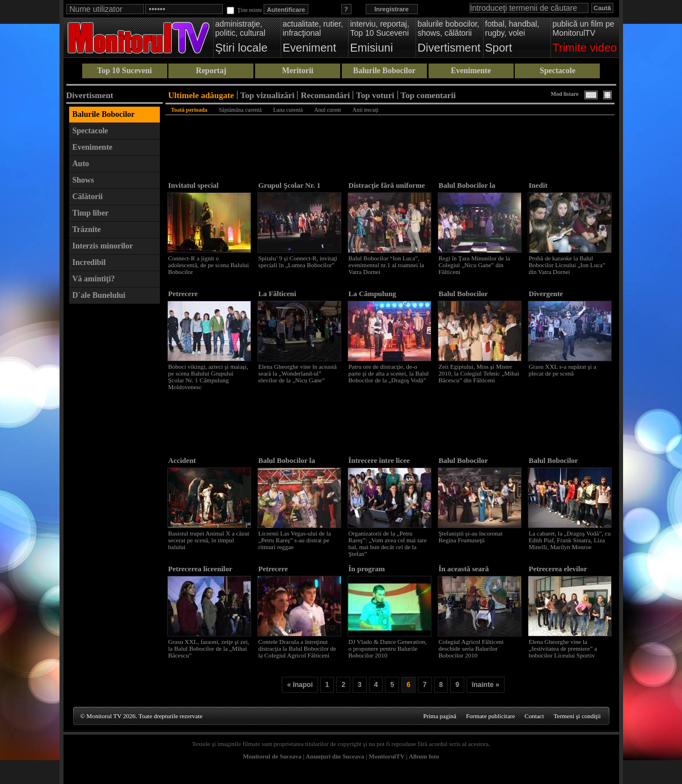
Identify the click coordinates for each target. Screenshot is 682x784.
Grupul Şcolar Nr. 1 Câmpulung (290, 190)
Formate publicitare (490, 716)
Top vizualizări (268, 95)
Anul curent (328, 110)
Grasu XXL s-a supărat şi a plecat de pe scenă (563, 370)
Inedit (538, 185)
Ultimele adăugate (201, 95)
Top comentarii (428, 95)
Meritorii (298, 71)
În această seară (464, 569)
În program (367, 569)
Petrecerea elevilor (558, 569)
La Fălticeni (278, 294)
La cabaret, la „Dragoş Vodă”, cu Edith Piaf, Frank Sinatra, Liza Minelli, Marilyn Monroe (570, 540)
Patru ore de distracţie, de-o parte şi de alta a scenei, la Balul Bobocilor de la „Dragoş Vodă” (389, 373)
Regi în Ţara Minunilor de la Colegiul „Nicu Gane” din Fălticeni (475, 265)
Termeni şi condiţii (577, 716)
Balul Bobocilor (463, 294)
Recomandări (325, 95)
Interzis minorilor (103, 246)
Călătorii (88, 197)
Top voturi (375, 95)
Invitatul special (194, 185)
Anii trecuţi (366, 110)
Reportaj (211, 71)
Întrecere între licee (379, 460)
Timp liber (91, 213)
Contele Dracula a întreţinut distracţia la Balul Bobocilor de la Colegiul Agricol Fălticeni (297, 648)
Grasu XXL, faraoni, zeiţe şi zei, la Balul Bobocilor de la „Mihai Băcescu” (209, 648)
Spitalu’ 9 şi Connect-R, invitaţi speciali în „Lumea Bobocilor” (298, 262)
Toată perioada (189, 110)
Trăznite (87, 229)
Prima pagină (440, 716)
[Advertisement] (115, 480)
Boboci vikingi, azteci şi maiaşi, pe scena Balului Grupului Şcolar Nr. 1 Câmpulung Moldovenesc (208, 377)
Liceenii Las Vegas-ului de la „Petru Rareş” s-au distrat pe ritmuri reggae (295, 540)
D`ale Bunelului (99, 295)
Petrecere (183, 294)
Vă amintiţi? (94, 279)
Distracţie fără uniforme (387, 185)
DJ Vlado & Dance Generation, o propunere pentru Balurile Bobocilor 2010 (388, 648)
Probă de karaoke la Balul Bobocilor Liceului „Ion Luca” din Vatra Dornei (567, 265)
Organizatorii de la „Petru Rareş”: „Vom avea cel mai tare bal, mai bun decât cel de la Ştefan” (388, 543)
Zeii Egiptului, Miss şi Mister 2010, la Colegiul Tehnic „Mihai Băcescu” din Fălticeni (479, 373)
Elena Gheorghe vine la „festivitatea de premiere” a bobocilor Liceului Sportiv (563, 648)
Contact (534, 716)
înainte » (486, 685)
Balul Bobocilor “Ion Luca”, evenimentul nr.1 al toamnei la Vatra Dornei (387, 265)
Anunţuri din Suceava (335, 756)
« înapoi (300, 685)
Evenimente (471, 71)
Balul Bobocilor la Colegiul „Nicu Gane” (473, 190)
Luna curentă (288, 110)
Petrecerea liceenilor (200, 569)
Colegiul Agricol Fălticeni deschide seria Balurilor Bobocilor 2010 (471, 648)
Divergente (546, 294)
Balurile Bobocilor (384, 71)
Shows (83, 180)
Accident (182, 460)
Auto (81, 164)
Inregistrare (391, 9)
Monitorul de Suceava (272, 756)
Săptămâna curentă (240, 110)
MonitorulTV (386, 756)
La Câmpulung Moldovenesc (372, 298)
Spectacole (558, 71)
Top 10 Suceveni (124, 71)
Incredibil (89, 262)
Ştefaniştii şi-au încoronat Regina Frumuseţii (471, 537)
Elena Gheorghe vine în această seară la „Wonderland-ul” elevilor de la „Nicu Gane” (298, 373)
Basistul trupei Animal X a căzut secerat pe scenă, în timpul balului (209, 540)
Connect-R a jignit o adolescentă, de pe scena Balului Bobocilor (209, 265)
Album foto (424, 756)
